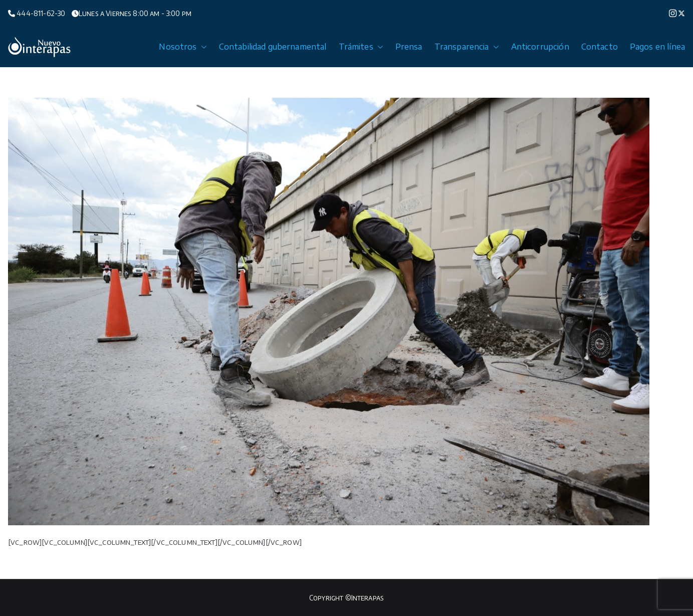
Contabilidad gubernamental (273, 47)
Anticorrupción (540, 47)
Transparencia (467, 47)
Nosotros (183, 47)
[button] (202, 47)
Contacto (600, 47)
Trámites (361, 47)
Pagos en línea (657, 47)
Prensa (409, 47)
